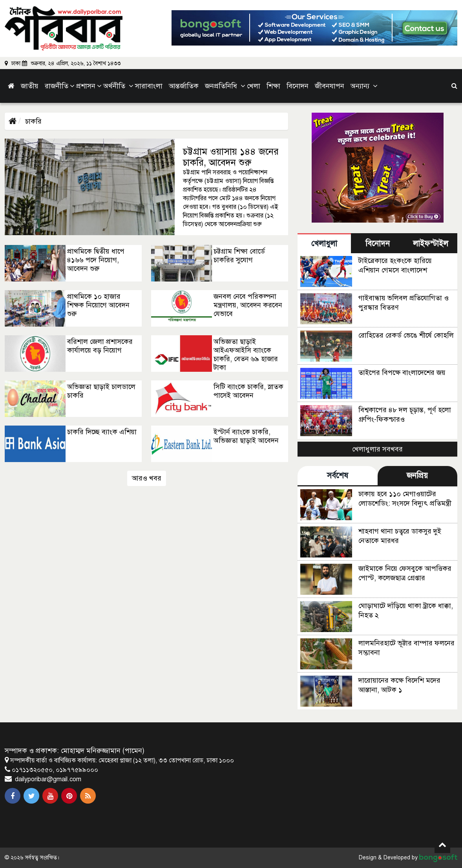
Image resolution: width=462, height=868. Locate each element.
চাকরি (33, 121)
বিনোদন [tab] (378, 244)
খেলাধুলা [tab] (324, 244)
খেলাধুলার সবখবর (377, 449)
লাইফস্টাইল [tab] (431, 244)
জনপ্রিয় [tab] (417, 476)
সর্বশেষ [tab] (338, 476)
